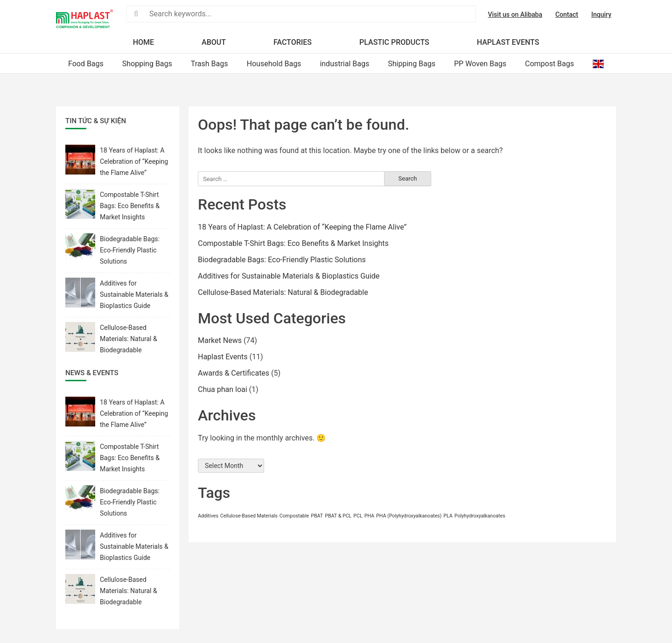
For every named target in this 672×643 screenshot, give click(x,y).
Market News (220, 340)
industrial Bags (344, 64)
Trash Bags (210, 64)
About (214, 42)
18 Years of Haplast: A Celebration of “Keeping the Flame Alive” (302, 227)
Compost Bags (549, 64)
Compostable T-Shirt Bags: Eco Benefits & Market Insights (293, 243)
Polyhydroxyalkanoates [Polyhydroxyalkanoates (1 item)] (480, 516)
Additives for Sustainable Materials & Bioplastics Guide (289, 276)
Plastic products (394, 42)
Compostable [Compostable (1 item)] (294, 516)
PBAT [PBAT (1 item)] (317, 516)
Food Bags (86, 64)
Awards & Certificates (234, 373)
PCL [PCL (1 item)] (358, 516)
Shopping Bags (147, 64)
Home (143, 42)
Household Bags (274, 64)
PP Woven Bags (480, 64)
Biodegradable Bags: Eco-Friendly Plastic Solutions (282, 260)
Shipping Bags (412, 64)
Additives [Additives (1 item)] (208, 516)
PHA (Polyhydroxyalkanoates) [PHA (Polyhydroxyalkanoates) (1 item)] (409, 516)
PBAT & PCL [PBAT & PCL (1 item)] (338, 516)
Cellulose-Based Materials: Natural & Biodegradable (283, 292)
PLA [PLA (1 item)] (448, 516)
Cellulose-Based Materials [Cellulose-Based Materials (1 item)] (249, 516)
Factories (293, 42)
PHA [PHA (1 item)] (369, 516)
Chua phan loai (223, 389)
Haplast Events (508, 42)
